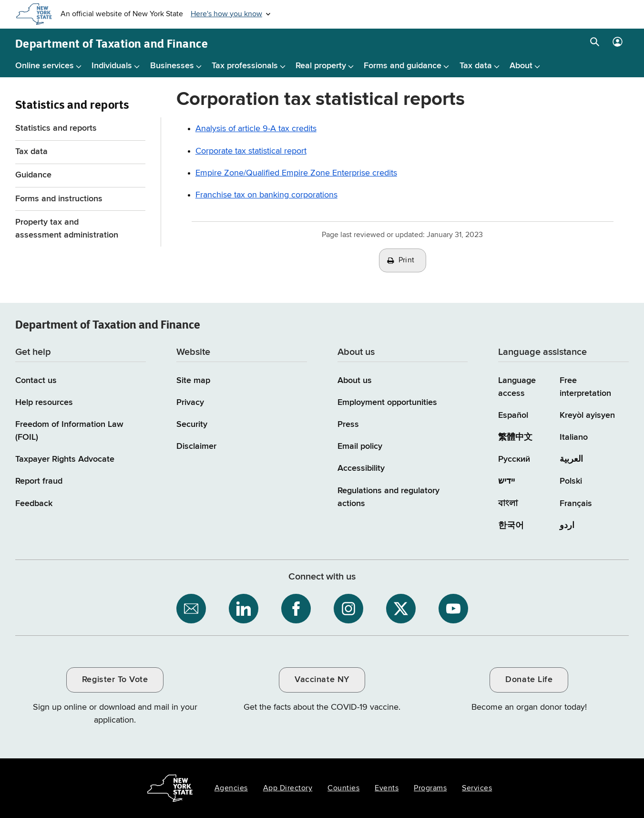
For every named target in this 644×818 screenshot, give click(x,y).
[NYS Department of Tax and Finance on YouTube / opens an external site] (453, 609)
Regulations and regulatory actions (388, 497)
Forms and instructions (59, 199)
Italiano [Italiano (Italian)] (574, 437)
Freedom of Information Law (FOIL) (69, 431)
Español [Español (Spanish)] (513, 415)
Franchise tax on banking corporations (266, 195)
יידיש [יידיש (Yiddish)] (506, 481)
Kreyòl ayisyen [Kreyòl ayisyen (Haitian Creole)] (587, 415)
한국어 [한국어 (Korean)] (511, 526)
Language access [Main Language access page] (517, 387)
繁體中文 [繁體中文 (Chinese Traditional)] (515, 437)
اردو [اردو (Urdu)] (567, 526)
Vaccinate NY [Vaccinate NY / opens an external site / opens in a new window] (322, 680)
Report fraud (39, 481)
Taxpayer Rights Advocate (65, 459)
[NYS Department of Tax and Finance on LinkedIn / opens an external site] (244, 609)
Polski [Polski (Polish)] (571, 481)
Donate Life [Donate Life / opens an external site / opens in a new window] (529, 680)
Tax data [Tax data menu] (476, 66)
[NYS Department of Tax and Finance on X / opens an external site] (401, 609)
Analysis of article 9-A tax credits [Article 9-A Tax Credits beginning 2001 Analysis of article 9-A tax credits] (256, 129)
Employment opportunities (387, 403)
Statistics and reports (56, 128)
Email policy (360, 446)
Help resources (44, 403)
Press (348, 425)
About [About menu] (521, 66)
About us (355, 381)
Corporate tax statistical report (251, 151)
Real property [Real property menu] (321, 66)
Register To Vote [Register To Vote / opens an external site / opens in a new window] (115, 680)
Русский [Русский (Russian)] (514, 459)
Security (192, 425)
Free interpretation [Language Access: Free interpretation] (585, 387)
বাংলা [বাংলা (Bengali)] (508, 504)
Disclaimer (196, 446)
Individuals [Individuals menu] (112, 66)
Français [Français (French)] (576, 504)
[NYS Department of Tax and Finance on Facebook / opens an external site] (296, 609)
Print (407, 260)
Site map (193, 381)
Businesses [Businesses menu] (172, 66)
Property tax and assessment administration (67, 229)
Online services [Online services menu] (45, 66)
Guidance (33, 175)
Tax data (31, 152)
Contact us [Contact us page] (36, 381)
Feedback (34, 504)
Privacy (190, 403)
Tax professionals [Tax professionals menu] (245, 66)
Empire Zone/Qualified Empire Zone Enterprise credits (296, 173)
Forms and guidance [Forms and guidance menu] (403, 66)
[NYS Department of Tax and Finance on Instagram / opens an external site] (348, 609)
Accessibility (361, 468)
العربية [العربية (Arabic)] (571, 459)
